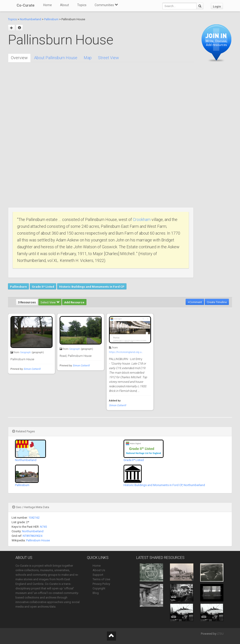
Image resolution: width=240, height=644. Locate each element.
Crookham (142, 219)
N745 (43, 527)
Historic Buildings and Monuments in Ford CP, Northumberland (164, 485)
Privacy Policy (101, 584)
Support (98, 575)
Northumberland (30, 19)
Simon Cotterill (32, 369)
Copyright (99, 588)
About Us (99, 570)
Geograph (25, 352)
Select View (50, 302)
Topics (82, 5)
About (64, 5)
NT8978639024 (33, 536)
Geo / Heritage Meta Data (31, 507)
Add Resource (74, 302)
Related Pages (24, 431)
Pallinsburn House (38, 540)
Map (88, 58)
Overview (19, 58)
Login (217, 6)
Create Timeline (217, 302)
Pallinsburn (51, 19)
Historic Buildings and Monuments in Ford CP (92, 287)
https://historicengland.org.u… (126, 352)
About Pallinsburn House (56, 58)
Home (48, 5)
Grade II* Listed (43, 287)
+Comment (195, 302)
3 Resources (27, 302)
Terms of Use (101, 579)
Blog (96, 593)
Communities (106, 5)
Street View (109, 58)
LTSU (220, 634)
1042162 (34, 518)
